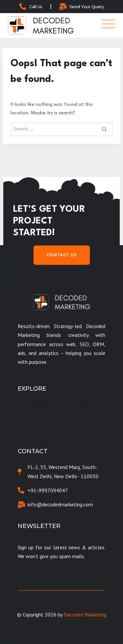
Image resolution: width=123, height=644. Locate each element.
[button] (39, 409)
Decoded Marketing (85, 615)
